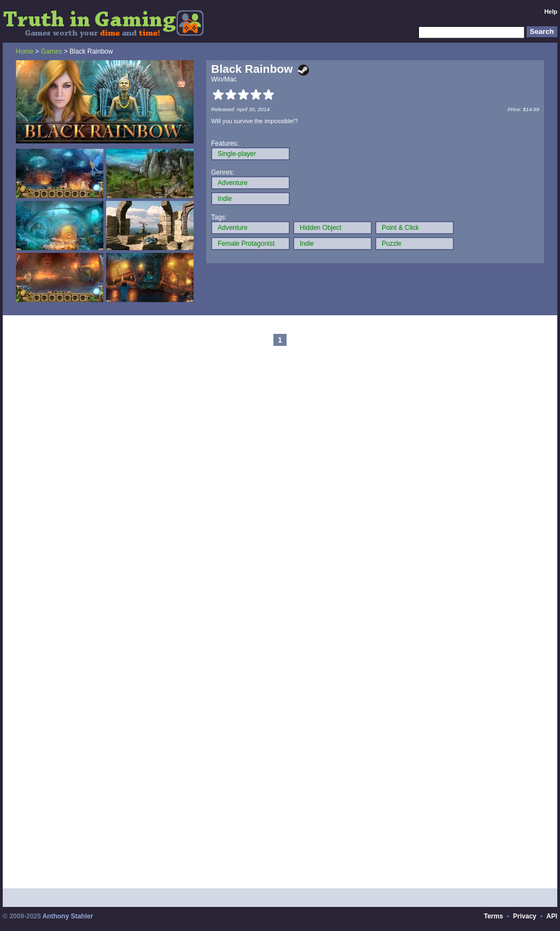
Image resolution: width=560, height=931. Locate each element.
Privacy (525, 916)
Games (52, 51)
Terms (494, 916)
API (552, 916)
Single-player (237, 154)
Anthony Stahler (68, 916)
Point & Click (400, 228)
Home (25, 51)
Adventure (233, 183)
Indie (225, 199)
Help (551, 11)
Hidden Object (320, 228)
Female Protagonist (246, 244)
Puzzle (392, 244)
